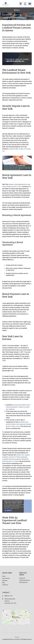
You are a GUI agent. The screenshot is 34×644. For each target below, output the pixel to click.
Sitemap (17, 637)
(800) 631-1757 (8, 596)
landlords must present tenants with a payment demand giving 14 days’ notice (19, 424)
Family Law (22, 578)
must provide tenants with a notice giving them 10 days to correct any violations (18, 407)
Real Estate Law (10, 18)
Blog (3, 583)
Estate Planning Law (25, 580)
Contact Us (5, 585)
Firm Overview (6, 578)
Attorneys (5, 580)
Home (4, 18)
